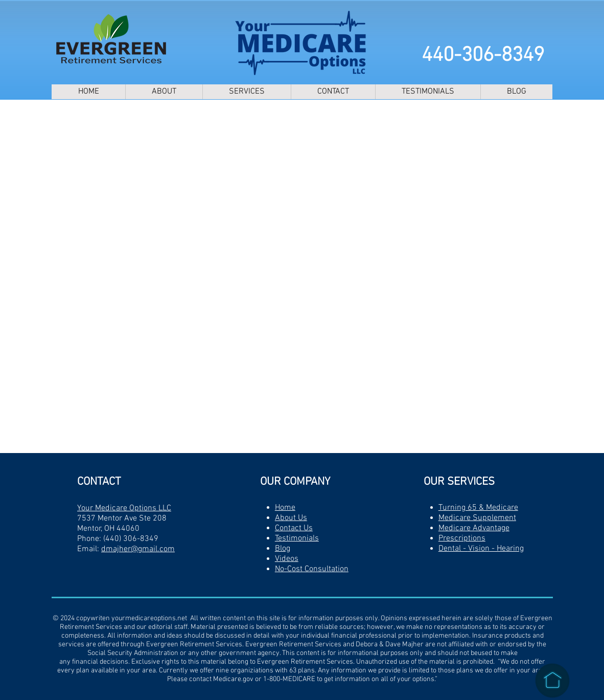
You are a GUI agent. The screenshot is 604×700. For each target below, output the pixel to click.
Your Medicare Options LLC (124, 508)
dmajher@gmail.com (138, 549)
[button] (247, 92)
